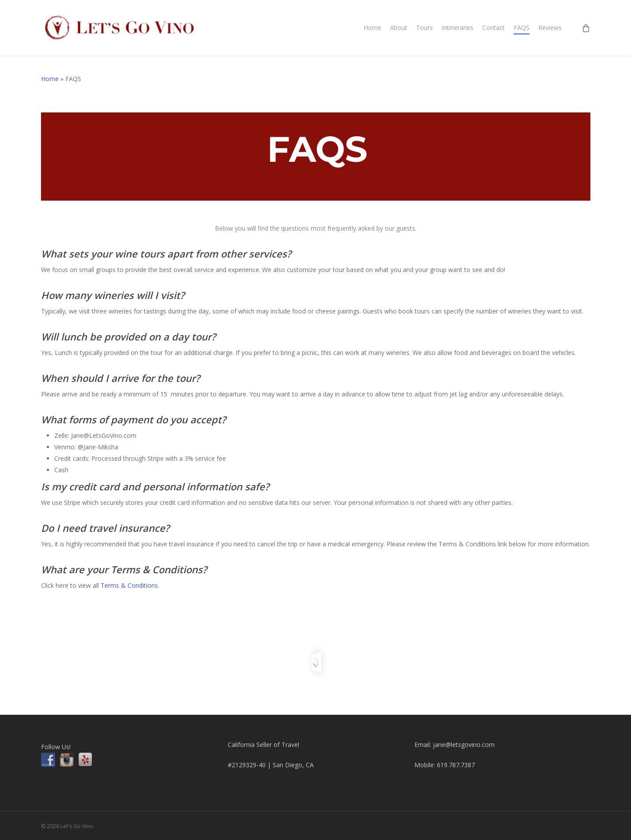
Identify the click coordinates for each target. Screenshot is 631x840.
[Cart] (586, 28)
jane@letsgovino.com (464, 745)
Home (50, 79)
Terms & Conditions (129, 585)
